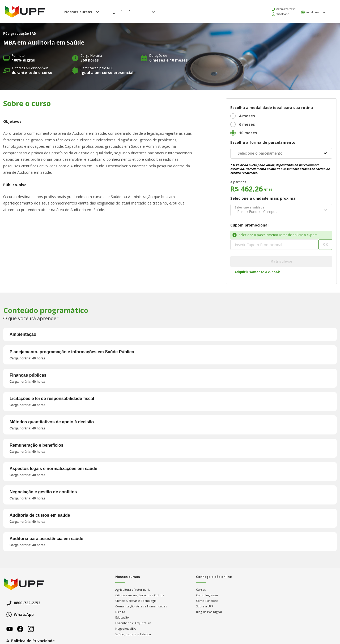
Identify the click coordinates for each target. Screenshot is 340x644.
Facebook (20, 629)
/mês (268, 189)
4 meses (247, 116)
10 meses (248, 133)
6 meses (247, 124)
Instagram (31, 629)
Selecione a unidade (250, 207)
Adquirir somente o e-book (257, 272)
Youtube (10, 629)
